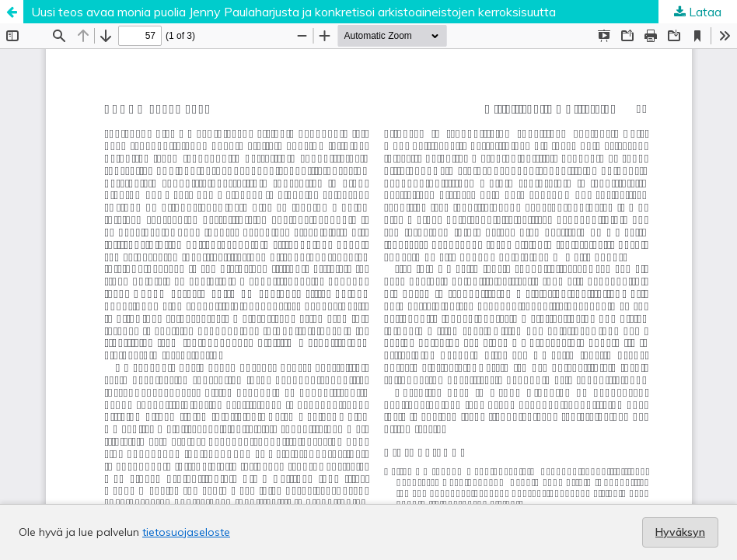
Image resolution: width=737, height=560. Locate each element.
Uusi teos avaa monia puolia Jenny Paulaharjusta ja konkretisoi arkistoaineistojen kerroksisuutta (293, 12)
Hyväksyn (680, 532)
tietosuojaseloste (186, 532)
